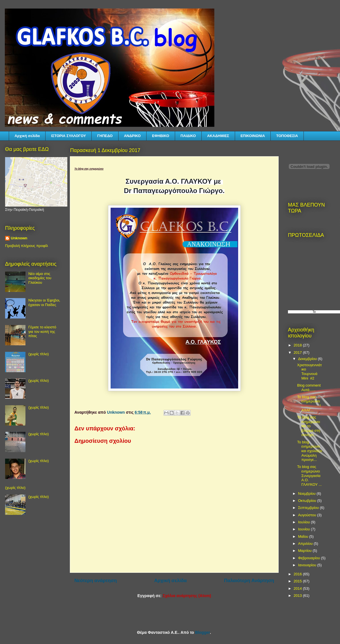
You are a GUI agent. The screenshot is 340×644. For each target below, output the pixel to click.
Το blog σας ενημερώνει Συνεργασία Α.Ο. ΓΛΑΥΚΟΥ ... (309, 475)
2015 (298, 581)
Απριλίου (306, 544)
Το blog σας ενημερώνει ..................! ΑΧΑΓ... (309, 404)
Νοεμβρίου (307, 494)
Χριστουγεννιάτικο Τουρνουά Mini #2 (309, 372)
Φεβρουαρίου (310, 558)
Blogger (203, 632)
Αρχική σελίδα (27, 136)
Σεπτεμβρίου (309, 508)
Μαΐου (304, 536)
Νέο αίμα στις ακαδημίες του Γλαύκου (40, 278)
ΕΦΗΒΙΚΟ (161, 136)
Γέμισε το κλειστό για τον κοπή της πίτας (42, 331)
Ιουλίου (305, 522)
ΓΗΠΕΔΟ (105, 136)
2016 (298, 574)
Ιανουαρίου (308, 565)
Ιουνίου (305, 529)
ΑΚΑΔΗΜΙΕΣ (218, 136)
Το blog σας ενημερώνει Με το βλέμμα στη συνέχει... (308, 426)
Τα (314, 312)
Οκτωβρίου (308, 501)
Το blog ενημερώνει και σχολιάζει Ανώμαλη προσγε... (309, 451)
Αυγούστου (308, 515)
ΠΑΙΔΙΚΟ (188, 136)
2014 (298, 588)
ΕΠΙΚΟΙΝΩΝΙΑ (253, 136)
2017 (298, 353)
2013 (298, 596)
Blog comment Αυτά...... (309, 388)
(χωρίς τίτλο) (38, 354)
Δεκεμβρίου (308, 359)
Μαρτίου (305, 551)
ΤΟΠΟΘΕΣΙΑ (287, 136)
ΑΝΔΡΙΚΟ (132, 136)
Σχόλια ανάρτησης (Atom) (187, 596)
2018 (298, 345)
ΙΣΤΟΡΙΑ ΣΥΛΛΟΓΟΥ (69, 136)
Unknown (19, 238)
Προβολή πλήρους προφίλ (27, 246)
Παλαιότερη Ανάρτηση (249, 581)
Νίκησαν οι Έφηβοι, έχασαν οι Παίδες (44, 303)
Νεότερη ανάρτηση (96, 581)
